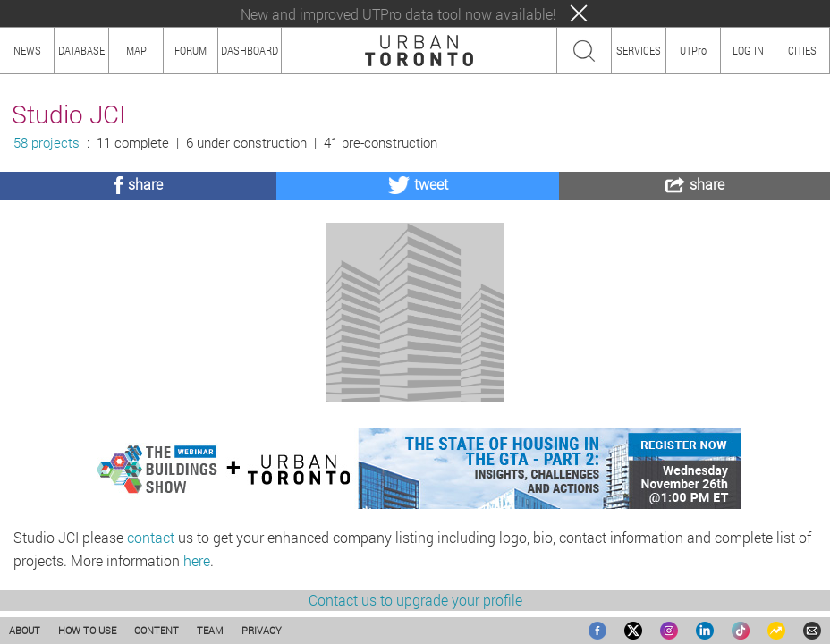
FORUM (191, 50)
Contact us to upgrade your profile (415, 600)
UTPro (693, 50)
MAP (136, 50)
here (197, 560)
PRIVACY (262, 630)
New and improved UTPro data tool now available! (398, 14)
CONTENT (157, 630)
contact (151, 537)
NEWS (27, 50)
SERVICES (639, 50)
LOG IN (748, 50)
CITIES (802, 50)
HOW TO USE (87, 630)
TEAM (210, 630)
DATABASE (81, 50)
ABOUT (25, 630)
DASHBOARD (250, 50)
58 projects (47, 143)
